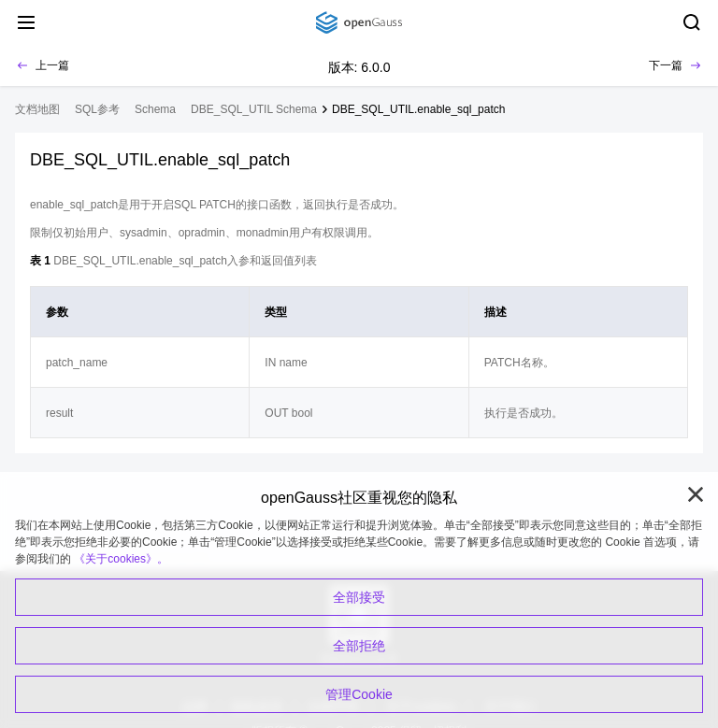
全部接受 (359, 597)
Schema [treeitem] (155, 109)
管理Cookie (359, 694)
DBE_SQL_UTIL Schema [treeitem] (254, 109)
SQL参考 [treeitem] (97, 109)
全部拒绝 (359, 646)
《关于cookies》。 (121, 559)
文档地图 (37, 109)
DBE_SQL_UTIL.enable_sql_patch (418, 109)
